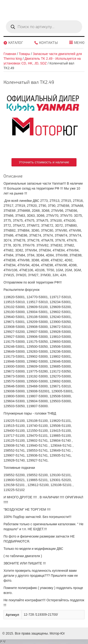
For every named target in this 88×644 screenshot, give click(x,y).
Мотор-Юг (57, 633)
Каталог (16, 43)
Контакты (48, 43)
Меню (79, 43)
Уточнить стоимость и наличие (44, 162)
